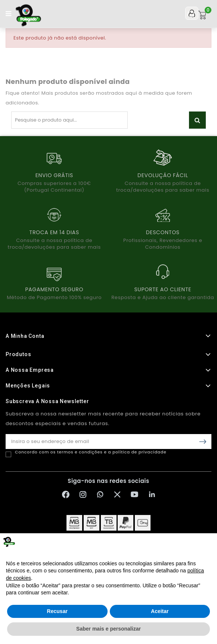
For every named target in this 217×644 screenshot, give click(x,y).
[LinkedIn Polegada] (152, 494)
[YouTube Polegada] (134, 494)
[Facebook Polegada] (66, 494)
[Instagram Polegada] (83, 494)
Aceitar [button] (160, 611)
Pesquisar (197, 120)
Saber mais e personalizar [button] (108, 629)
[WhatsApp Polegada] (100, 494)
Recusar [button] (57, 611)
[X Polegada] (117, 494)
